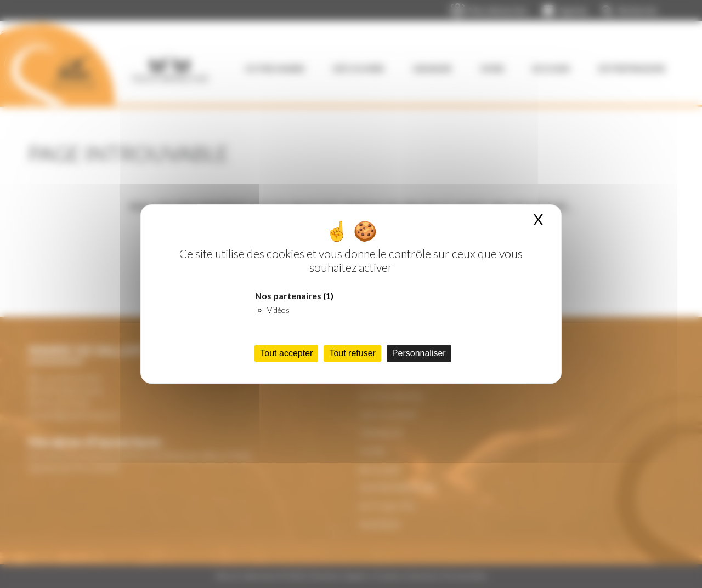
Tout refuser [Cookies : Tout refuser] (352, 353)
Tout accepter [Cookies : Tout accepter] (286, 353)
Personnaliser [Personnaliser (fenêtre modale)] (419, 353)
